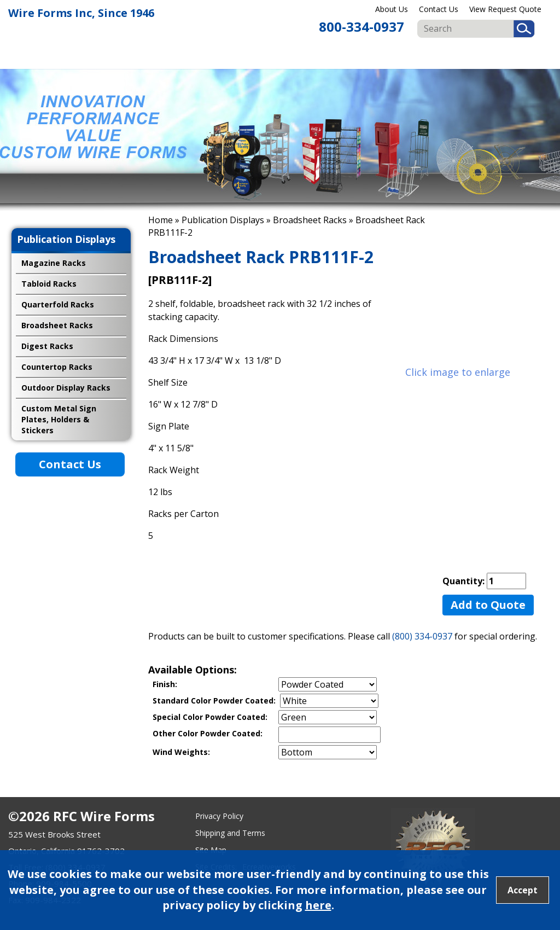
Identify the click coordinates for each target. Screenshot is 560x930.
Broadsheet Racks (310, 220)
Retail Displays (249, 55)
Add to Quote (488, 605)
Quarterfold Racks (58, 304)
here (318, 905)
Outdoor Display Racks (66, 388)
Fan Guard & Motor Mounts (414, 55)
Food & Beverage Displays (302, 55)
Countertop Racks (57, 367)
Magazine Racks (54, 263)
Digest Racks (47, 346)
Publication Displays (361, 55)
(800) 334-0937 (422, 636)
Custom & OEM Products (472, 55)
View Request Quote (505, 9)
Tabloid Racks (49, 284)
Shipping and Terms (230, 833)
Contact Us (439, 9)
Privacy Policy (219, 816)
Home (161, 220)
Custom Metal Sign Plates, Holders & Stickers (59, 419)
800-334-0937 (361, 27)
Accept (523, 890)
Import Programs (522, 55)
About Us (392, 9)
